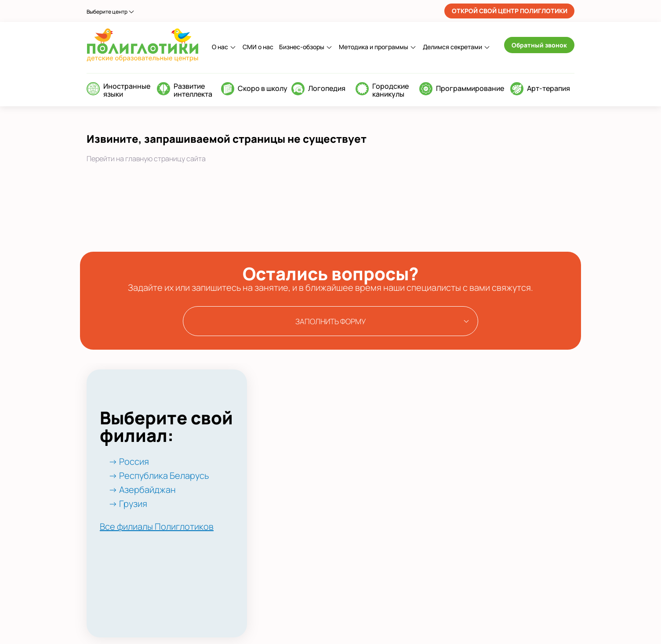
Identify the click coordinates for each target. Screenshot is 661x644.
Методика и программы (374, 47)
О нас (220, 47)
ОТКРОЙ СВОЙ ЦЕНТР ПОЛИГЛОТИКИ (510, 11)
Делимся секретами (452, 47)
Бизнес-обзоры (302, 47)
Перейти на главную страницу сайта (146, 159)
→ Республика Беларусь (159, 476)
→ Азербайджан (142, 490)
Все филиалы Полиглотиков (157, 526)
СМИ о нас (258, 47)
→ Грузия (128, 504)
